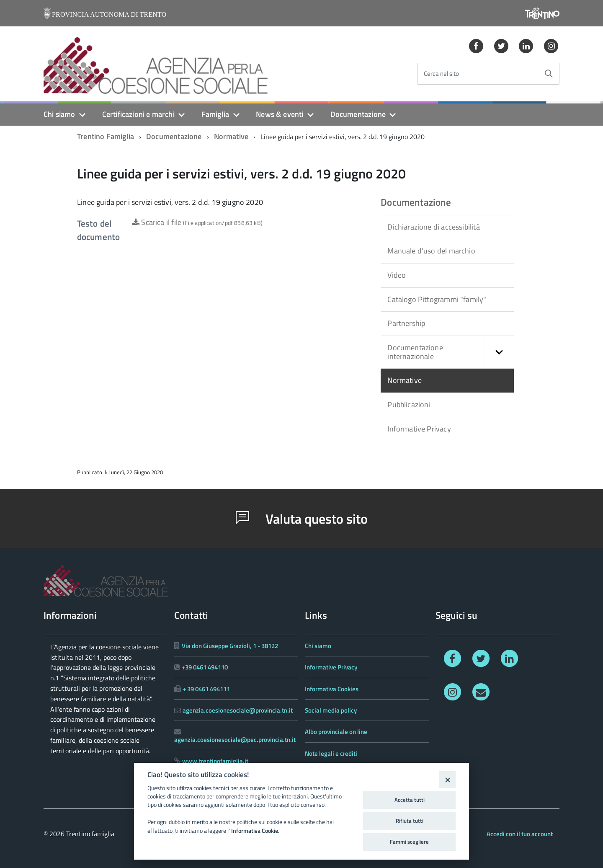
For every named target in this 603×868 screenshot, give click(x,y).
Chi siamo (59, 114)
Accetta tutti (410, 800)
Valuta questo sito (302, 519)
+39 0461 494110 (205, 667)
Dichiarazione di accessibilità (433, 227)
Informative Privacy (419, 429)
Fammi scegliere (409, 842)
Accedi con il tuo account (520, 834)
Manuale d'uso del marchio (431, 251)
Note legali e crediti (331, 753)
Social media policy (331, 710)
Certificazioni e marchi (138, 114)
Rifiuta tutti (410, 821)
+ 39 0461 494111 (206, 689)
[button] (499, 352)
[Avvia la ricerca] (549, 74)
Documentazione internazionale (451, 352)
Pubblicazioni (409, 404)
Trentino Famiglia (106, 136)
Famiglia (215, 114)
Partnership (406, 323)
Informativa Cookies (332, 689)
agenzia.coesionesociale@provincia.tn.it (238, 710)
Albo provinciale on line (336, 732)
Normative (231, 136)
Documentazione (358, 114)
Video (397, 275)
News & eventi (280, 114)
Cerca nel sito (441, 74)
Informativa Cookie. (255, 831)
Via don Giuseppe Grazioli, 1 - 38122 (230, 646)
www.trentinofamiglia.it (215, 761)
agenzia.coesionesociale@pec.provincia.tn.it (235, 740)
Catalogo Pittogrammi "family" (437, 299)
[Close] (447, 779)
